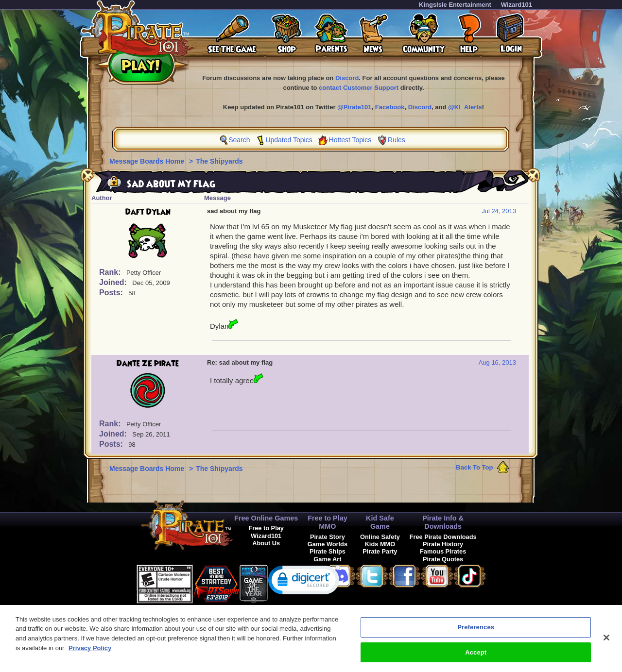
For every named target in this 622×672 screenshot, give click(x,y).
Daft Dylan (148, 212)
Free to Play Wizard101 (266, 532)
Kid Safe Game (380, 522)
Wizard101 (517, 5)
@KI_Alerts (465, 107)
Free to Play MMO (328, 522)
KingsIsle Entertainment (455, 5)
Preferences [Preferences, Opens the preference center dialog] (476, 635)
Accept (476, 660)
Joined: (114, 282)
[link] (304, 582)
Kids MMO (380, 544)
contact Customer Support (359, 88)
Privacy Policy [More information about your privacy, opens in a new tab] (90, 656)
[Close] (606, 646)
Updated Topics (289, 140)
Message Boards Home (148, 161)
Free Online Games (266, 518)
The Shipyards (219, 161)
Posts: (112, 293)
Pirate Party (380, 551)
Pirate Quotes (443, 559)
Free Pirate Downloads (443, 537)
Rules (397, 140)
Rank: (111, 272)
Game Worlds (328, 544)
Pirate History (443, 544)
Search (239, 140)
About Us (266, 543)
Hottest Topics (350, 140)
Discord (347, 78)
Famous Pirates (443, 551)
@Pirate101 (354, 107)
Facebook (390, 107)
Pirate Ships (328, 551)
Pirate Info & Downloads (443, 522)
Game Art (327, 559)
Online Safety (380, 537)
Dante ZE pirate (148, 364)
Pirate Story (328, 537)
